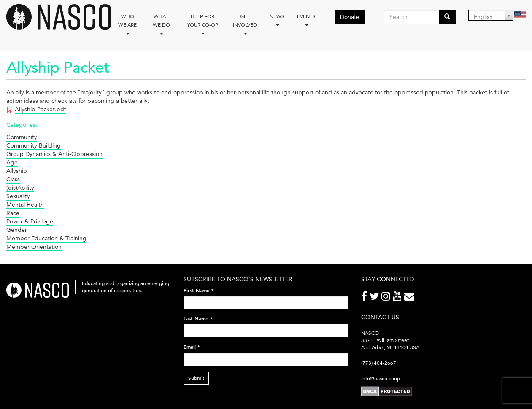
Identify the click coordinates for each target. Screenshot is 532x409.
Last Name (198, 318)
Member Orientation (34, 247)
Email (192, 347)
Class (13, 179)
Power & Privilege (30, 221)
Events (306, 20)
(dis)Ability (20, 188)
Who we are (127, 24)
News (277, 20)
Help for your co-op (203, 24)
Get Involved (245, 24)
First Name (199, 290)
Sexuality (18, 196)
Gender (17, 230)
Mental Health (25, 204)
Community (22, 137)
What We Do (161, 24)
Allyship (17, 171)
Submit (196, 378)
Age (12, 162)
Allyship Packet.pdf (40, 109)
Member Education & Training (46, 238)
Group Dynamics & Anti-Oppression (54, 154)
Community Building (34, 145)
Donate (350, 17)
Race (13, 213)
